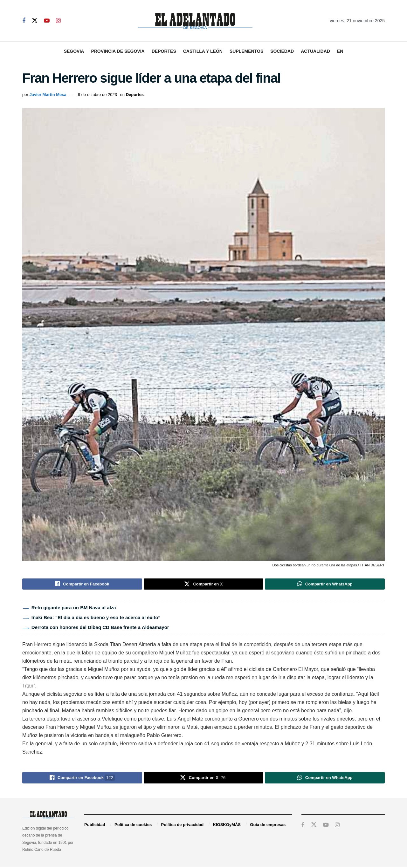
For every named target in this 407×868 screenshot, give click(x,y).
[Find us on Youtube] (47, 21)
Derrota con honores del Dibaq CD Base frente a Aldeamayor (100, 628)
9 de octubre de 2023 (97, 95)
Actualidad (315, 51)
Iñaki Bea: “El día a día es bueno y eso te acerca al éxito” (96, 618)
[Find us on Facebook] (24, 21)
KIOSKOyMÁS (227, 826)
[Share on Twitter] (204, 584)
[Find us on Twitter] (35, 21)
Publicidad (95, 826)
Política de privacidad (183, 826)
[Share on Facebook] (82, 584)
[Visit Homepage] (195, 21)
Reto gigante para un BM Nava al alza (74, 608)
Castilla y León (203, 51)
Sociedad (282, 51)
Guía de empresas (268, 826)
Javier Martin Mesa (48, 95)
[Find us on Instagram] (58, 21)
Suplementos (246, 51)
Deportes (164, 51)
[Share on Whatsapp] (325, 584)
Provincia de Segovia (118, 51)
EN (340, 51)
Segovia (74, 51)
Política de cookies (133, 826)
